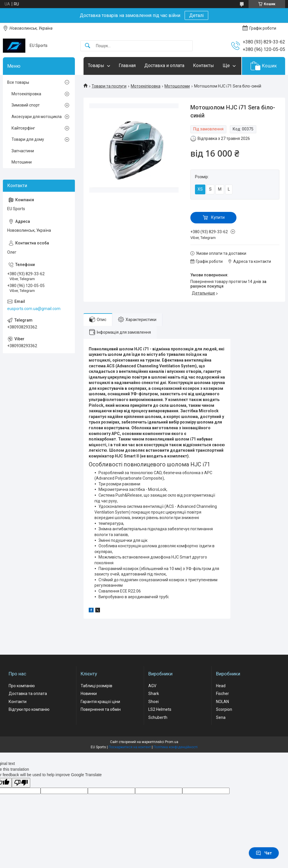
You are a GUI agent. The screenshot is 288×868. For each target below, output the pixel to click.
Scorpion (224, 709)
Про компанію (22, 686)
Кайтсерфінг (23, 128)
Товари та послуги (109, 86)
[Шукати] (88, 46)
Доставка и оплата (164, 65)
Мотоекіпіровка (146, 86)
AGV (152, 686)
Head (221, 686)
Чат (264, 853)
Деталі (196, 15)
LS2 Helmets (160, 709)
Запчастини (23, 151)
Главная (127, 65)
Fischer (222, 694)
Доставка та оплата (28, 694)
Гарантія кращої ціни (100, 702)
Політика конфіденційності (176, 747)
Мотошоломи (177, 86)
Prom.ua (172, 742)
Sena (221, 717)
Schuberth (158, 717)
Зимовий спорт (26, 105)
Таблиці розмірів (96, 686)
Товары (96, 65)
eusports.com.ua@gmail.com (34, 309)
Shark (154, 694)
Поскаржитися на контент (130, 747)
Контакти (18, 702)
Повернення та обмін (101, 709)
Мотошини (22, 162)
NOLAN (222, 702)
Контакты (203, 65)
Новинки (89, 694)
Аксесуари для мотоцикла (37, 117)
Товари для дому (28, 139)
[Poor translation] (21, 783)
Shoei (154, 702)
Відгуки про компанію (29, 709)
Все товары (18, 82)
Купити (218, 217)
